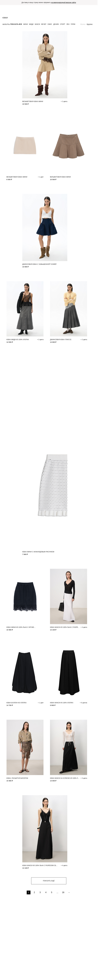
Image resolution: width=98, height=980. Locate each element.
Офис (50, 24)
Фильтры (6, 24)
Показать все (16, 24)
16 (63, 892)
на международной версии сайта (64, 2)
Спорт (63, 24)
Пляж (73, 24)
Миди (31, 24)
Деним (56, 24)
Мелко (83, 24)
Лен (68, 24)
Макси (37, 24)
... (57, 892)
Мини (26, 24)
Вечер (44, 24)
